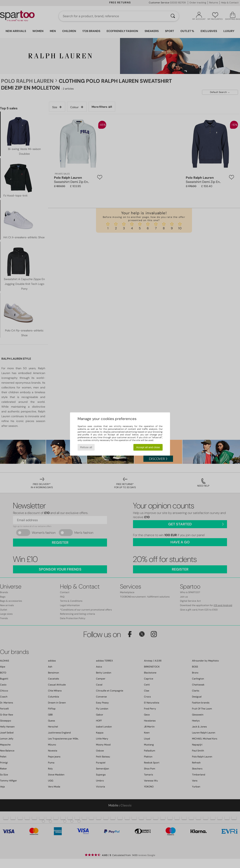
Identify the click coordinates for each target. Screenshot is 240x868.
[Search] (173, 16)
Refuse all (86, 447)
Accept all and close (148, 447)
